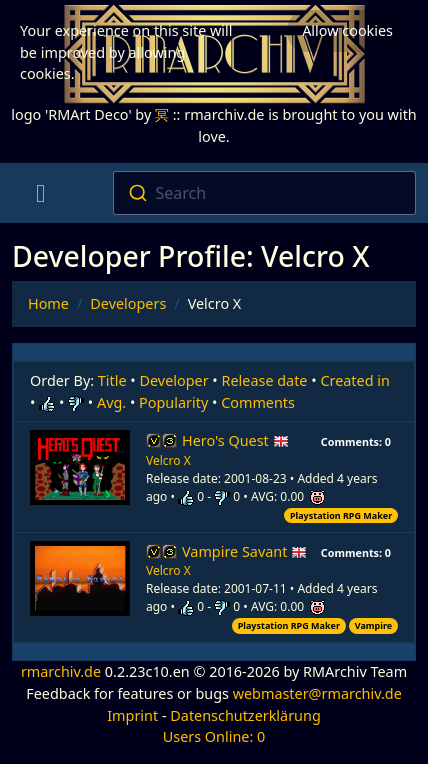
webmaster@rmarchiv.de (317, 693)
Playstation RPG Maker (341, 515)
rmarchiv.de (61, 671)
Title (112, 380)
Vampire (373, 625)
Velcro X (168, 460)
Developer (174, 380)
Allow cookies (347, 30)
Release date (265, 380)
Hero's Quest (235, 440)
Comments (258, 402)
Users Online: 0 (214, 736)
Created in (354, 380)
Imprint (132, 715)
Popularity (173, 402)
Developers (128, 303)
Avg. (111, 402)
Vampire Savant (244, 551)
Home (48, 303)
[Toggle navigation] (40, 193)
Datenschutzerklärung (245, 715)
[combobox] (264, 193)
